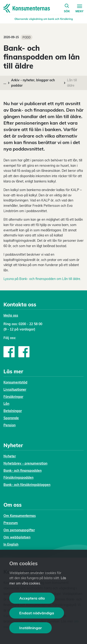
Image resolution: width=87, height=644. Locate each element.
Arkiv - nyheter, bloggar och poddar (33, 83)
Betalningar (13, 411)
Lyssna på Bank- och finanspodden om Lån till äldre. (42, 279)
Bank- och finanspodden (23, 471)
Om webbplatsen (17, 537)
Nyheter (10, 456)
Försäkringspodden (18, 478)
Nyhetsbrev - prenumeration (25, 463)
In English (11, 544)
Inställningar (31, 628)
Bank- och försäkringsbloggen (27, 485)
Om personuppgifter (19, 530)
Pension (10, 425)
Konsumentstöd (15, 382)
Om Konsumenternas (20, 516)
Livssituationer (15, 390)
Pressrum (11, 523)
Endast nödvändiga (37, 613)
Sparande (11, 418)
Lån (6, 404)
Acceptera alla (32, 598)
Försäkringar (13, 397)
